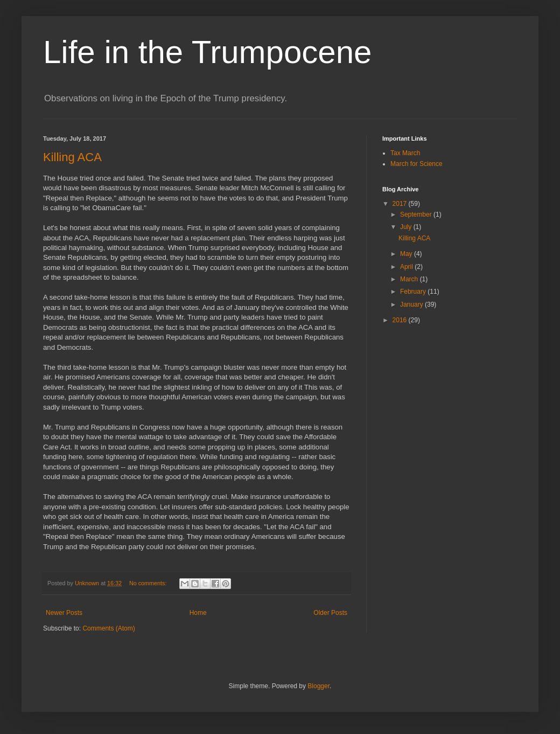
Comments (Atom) (108, 628)
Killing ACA (72, 157)
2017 (401, 204)
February (414, 292)
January (412, 304)
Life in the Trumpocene (207, 52)
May (407, 254)
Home (198, 613)
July (407, 227)
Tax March (405, 153)
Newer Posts (64, 613)
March (410, 279)
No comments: (149, 583)
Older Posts (330, 613)
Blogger (318, 686)
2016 (401, 320)
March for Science (416, 164)
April (407, 267)
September (417, 214)
